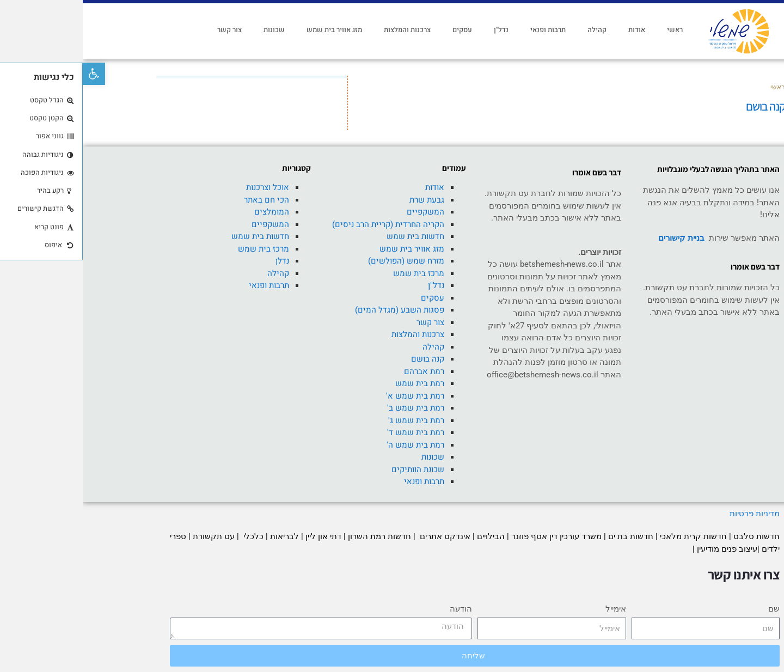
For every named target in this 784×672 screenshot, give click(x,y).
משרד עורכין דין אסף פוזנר (474, 536)
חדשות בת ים (548, 536)
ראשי (592, 30)
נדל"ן (418, 30)
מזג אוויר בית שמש (252, 30)
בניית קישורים (599, 238)
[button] (11, 74)
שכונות (191, 30)
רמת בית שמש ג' (333, 420)
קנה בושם (345, 359)
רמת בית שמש (337, 383)
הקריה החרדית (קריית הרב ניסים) (305, 224)
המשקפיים (343, 212)
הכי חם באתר (184, 200)
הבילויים (408, 536)
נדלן (200, 261)
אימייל (533, 609)
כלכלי (170, 536)
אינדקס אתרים (361, 536)
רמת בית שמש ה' (333, 445)
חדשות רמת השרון (297, 536)
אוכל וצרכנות (185, 187)
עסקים (379, 30)
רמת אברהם (341, 371)
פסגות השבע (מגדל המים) (317, 310)
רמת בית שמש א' (332, 396)
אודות (554, 30)
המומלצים (189, 212)
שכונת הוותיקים (335, 469)
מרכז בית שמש (336, 273)
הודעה (378, 609)
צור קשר (147, 30)
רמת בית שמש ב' (333, 408)
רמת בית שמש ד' (333, 432)
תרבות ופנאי (465, 30)
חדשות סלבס (674, 536)
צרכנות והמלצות (324, 30)
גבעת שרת (344, 200)
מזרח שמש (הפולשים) (323, 261)
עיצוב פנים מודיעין (644, 549)
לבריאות (202, 536)
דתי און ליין (241, 536)
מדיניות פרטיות (671, 514)
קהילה (514, 30)
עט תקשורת (131, 536)
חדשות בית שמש (333, 236)
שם (691, 609)
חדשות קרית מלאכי (612, 536)
